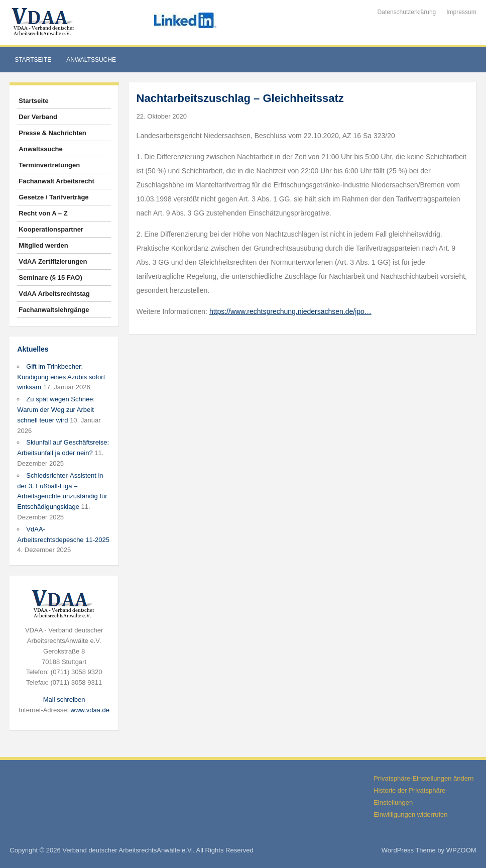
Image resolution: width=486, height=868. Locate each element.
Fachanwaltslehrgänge (54, 310)
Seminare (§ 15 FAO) (50, 278)
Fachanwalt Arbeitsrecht (56, 181)
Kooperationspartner (51, 229)
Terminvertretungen (49, 165)
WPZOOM (461, 850)
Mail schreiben (64, 699)
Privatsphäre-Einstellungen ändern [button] (423, 778)
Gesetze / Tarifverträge (53, 197)
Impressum (461, 12)
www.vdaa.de (90, 710)
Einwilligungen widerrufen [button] (410, 815)
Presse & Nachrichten (52, 133)
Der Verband (38, 117)
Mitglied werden (43, 245)
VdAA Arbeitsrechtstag (54, 294)
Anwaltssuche (91, 60)
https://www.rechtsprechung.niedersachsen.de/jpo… (290, 311)
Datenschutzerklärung (407, 12)
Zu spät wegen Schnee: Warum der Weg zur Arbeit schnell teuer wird (56, 410)
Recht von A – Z (43, 213)
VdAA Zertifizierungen (53, 261)
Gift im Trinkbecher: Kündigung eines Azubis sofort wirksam (61, 377)
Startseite (33, 60)
